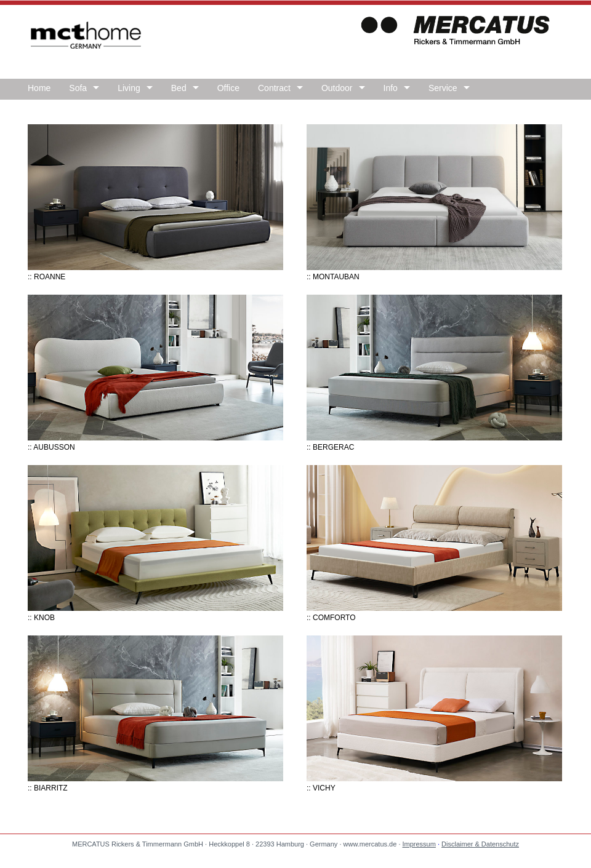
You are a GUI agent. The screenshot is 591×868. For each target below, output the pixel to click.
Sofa (78, 88)
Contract (274, 88)
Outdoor (337, 88)
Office (228, 88)
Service (443, 88)
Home (39, 88)
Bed (179, 88)
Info (391, 88)
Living (129, 88)
